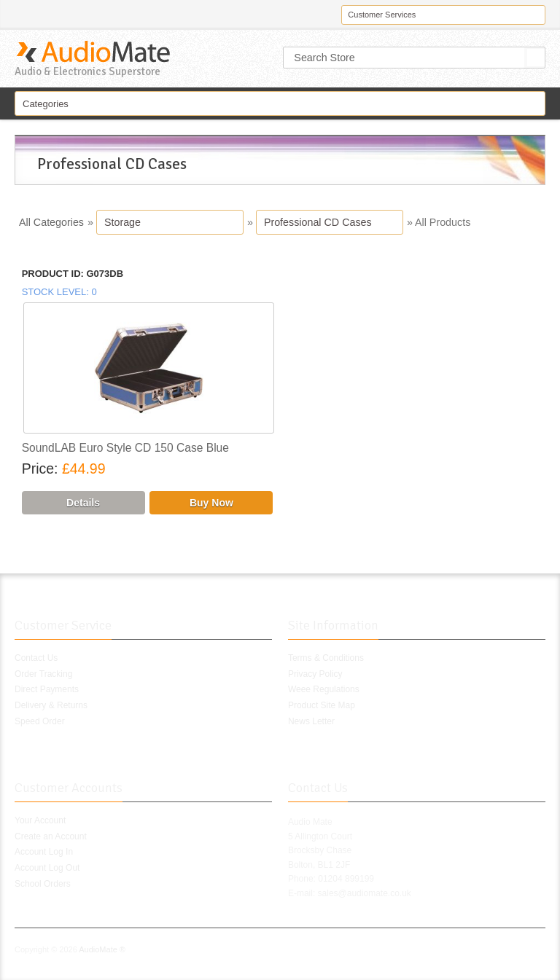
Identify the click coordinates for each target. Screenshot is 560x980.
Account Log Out (47, 868)
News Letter (311, 721)
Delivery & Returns (51, 705)
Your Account (40, 820)
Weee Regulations (324, 689)
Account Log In (44, 852)
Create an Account (51, 836)
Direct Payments (47, 689)
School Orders (43, 884)
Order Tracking (43, 674)
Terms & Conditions (326, 658)
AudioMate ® (102, 949)
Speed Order (40, 721)
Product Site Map (322, 705)
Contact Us (36, 658)
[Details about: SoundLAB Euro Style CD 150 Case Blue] (83, 503)
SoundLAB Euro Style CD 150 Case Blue (125, 448)
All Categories (51, 222)
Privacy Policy (315, 674)
